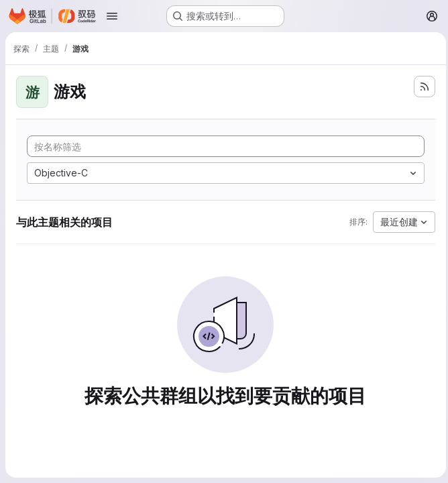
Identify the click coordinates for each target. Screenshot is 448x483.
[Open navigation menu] (112, 16)
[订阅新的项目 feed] (421, 87)
